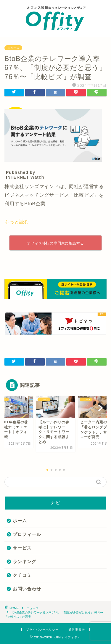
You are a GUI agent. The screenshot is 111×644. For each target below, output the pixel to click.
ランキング (25, 562)
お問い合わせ (27, 589)
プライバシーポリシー (42, 630)
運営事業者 (77, 630)
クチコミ (22, 575)
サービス (22, 548)
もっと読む (17, 222)
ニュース (13, 48)
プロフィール (27, 534)
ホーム (20, 521)
